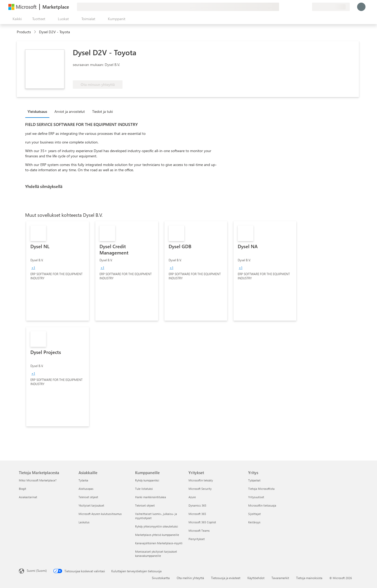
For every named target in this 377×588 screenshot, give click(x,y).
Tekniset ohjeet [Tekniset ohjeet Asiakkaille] (88, 497)
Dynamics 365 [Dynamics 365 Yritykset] (197, 505)
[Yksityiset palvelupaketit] (308, 7)
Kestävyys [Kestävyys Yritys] (254, 522)
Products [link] (24, 32)
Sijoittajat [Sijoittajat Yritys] (254, 514)
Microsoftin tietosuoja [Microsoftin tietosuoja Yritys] (262, 505)
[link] (58, 271)
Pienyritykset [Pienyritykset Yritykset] (197, 539)
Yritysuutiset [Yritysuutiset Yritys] (256, 497)
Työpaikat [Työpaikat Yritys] (254, 480)
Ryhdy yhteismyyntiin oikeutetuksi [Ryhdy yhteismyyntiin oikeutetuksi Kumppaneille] (157, 526)
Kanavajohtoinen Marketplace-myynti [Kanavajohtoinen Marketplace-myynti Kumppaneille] (159, 543)
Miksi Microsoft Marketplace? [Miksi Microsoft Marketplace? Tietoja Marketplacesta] (38, 480)
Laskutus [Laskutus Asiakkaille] (84, 522)
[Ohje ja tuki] (295, 7)
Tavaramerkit (280, 578)
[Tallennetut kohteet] (302, 7)
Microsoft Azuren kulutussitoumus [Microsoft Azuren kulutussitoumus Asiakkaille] (100, 514)
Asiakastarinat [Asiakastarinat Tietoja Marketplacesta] (28, 497)
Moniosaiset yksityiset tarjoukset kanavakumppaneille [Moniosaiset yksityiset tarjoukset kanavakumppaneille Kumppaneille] (156, 554)
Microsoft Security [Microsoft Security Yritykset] (200, 489)
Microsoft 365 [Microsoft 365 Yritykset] (197, 514)
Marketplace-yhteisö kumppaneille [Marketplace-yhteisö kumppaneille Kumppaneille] (157, 535)
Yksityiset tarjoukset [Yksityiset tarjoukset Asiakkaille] (91, 505)
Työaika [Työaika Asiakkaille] (83, 480)
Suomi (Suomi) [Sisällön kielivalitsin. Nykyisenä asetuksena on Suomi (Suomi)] (37, 570)
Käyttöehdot (256, 578)
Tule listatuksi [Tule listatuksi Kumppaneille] (144, 489)
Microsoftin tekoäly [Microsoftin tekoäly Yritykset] (201, 480)
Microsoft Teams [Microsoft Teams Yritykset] (199, 531)
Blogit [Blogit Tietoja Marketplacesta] (23, 489)
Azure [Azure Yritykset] (192, 497)
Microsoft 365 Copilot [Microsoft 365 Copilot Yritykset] (202, 522)
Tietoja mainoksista (309, 578)
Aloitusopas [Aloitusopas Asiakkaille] (86, 489)
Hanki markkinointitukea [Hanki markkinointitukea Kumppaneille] (151, 497)
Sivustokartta (161, 578)
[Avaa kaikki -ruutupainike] (16, 19)
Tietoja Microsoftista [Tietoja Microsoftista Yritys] (261, 489)
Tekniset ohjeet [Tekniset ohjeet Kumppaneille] (145, 505)
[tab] (39, 111)
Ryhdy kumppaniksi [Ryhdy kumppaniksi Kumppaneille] (147, 480)
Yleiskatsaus (37, 111)
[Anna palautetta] (289, 7)
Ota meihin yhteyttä (190, 578)
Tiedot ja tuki (102, 111)
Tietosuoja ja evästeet (226, 578)
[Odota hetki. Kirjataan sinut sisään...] (361, 7)
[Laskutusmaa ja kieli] (331, 7)
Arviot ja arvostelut (70, 111)
